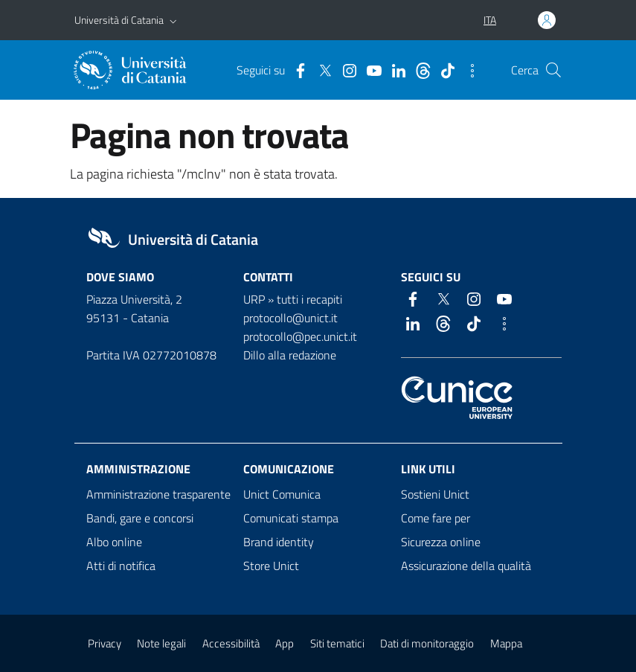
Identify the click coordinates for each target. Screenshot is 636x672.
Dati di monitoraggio (427, 643)
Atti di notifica (121, 566)
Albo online (114, 542)
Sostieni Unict (435, 494)
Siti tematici (337, 643)
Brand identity (279, 542)
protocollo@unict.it (290, 318)
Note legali (161, 643)
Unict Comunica (282, 494)
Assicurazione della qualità (466, 566)
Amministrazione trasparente (158, 494)
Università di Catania (119, 20)
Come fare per (436, 518)
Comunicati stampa (291, 518)
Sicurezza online (441, 542)
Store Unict (271, 566)
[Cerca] (553, 70)
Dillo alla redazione (290, 355)
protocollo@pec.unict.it (300, 336)
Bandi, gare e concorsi (140, 518)
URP (254, 299)
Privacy (105, 643)
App (285, 643)
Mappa (506, 643)
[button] (173, 20)
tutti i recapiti (309, 299)
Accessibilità (231, 643)
